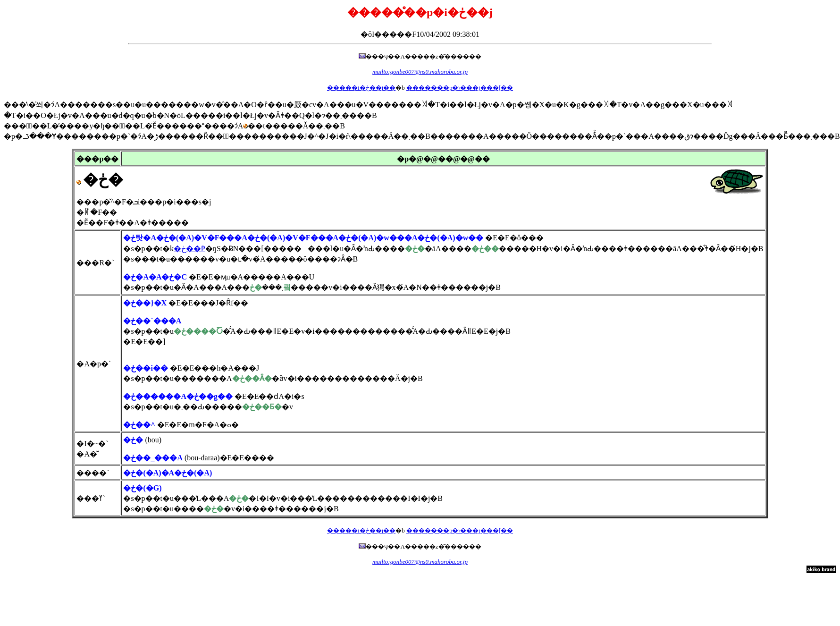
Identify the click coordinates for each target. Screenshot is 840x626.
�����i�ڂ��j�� (361, 88)
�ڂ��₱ (189, 249)
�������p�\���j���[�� (460, 88)
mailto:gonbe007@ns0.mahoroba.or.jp (420, 72)
